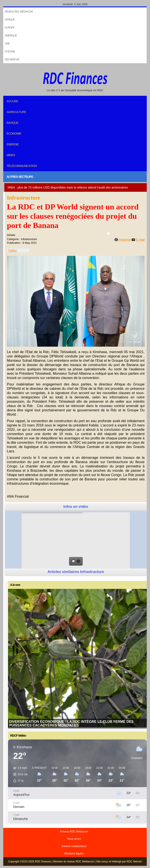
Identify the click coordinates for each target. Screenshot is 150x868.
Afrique (10, 20)
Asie (7, 44)
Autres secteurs (20, 177)
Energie (13, 144)
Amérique (11, 36)
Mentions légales (74, 854)
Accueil (12, 101)
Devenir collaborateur (74, 846)
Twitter (12, 250)
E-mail (140, 240)
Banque (12, 123)
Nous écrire (74, 839)
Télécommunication (22, 166)
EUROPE (10, 28)
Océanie (10, 52)
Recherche (12, 60)
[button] (19, 774)
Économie (14, 134)
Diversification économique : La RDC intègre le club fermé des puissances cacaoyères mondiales (71, 723)
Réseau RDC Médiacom (19, 12)
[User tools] (108, 233)
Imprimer (125, 240)
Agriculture (16, 112)
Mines (11, 155)
